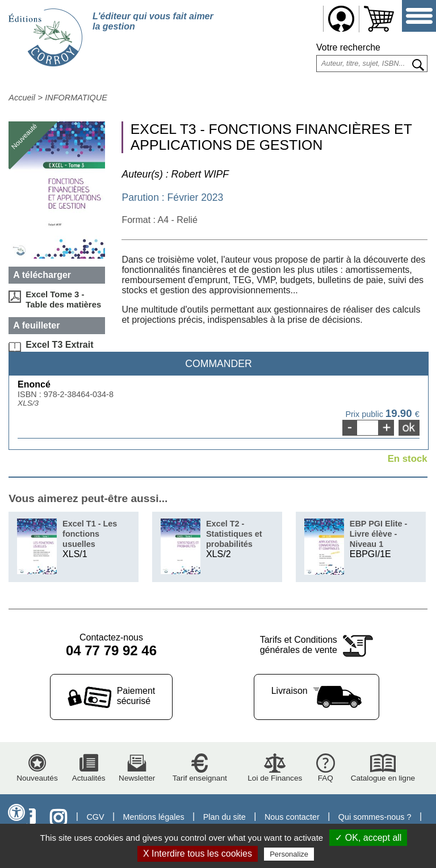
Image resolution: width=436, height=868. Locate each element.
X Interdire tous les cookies (198, 854)
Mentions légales (154, 817)
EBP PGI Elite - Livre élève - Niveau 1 (379, 534)
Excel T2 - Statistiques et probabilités (234, 534)
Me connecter (341, 19)
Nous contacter (292, 817)
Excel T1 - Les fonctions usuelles (90, 534)
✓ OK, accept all (368, 838)
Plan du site (225, 817)
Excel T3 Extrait (59, 345)
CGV (95, 817)
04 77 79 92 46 (111, 650)
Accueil (22, 98)
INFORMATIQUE (76, 98)
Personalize (289, 854)
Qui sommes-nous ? (375, 817)
